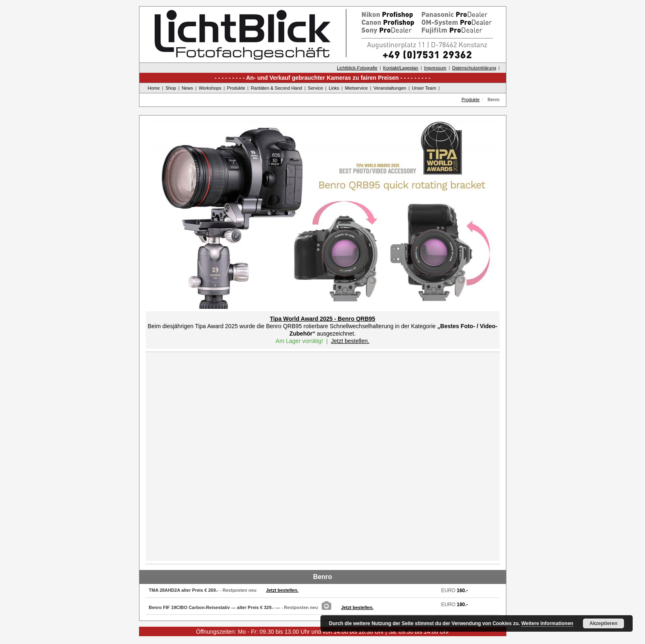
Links (334, 88)
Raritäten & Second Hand (277, 88)
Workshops (210, 88)
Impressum (435, 68)
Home (154, 88)
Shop (171, 88)
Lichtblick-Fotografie (357, 68)
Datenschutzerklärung (474, 68)
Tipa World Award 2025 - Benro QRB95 (322, 319)
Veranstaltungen (390, 88)
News (188, 88)
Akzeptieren (603, 623)
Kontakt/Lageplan (401, 68)
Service (315, 88)
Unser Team (424, 88)
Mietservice (356, 88)
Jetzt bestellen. (350, 341)
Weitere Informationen (547, 623)
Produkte (236, 88)
